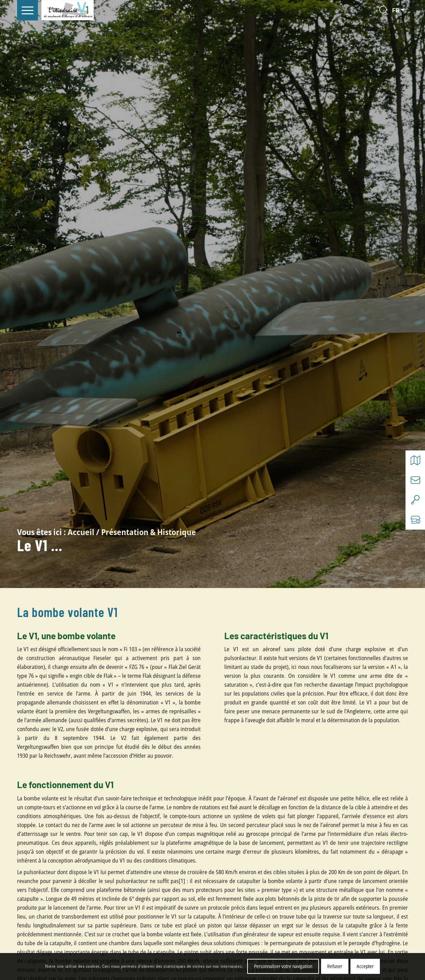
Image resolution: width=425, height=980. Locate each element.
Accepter (365, 966)
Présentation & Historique (149, 532)
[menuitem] (28, 10)
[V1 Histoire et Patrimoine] (68, 10)
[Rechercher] (384, 10)
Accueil (81, 532)
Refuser (335, 966)
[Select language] (399, 10)
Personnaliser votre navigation (283, 966)
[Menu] (28, 10)
